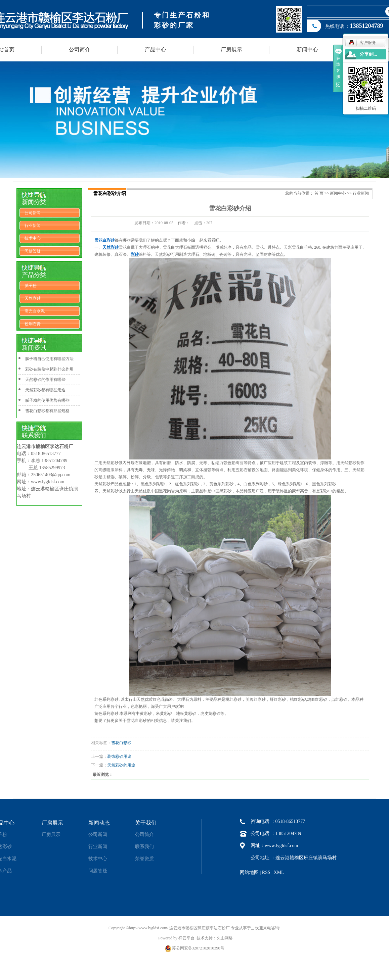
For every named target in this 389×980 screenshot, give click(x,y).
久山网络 (225, 938)
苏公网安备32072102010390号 (198, 948)
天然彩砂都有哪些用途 (45, 390)
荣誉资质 (144, 859)
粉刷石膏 (33, 324)
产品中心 (156, 50)
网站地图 (249, 872)
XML (279, 872)
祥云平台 (186, 938)
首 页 (319, 193)
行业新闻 (33, 226)
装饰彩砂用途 (119, 756)
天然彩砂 (33, 298)
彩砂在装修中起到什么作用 (49, 369)
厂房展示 (231, 50)
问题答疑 (33, 251)
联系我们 (144, 847)
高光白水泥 (35, 311)
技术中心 (33, 238)
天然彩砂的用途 (121, 765)
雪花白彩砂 (121, 743)
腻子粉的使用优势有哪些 (47, 400)
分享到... (368, 54)
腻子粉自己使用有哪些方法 (49, 359)
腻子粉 (31, 286)
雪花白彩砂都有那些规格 (47, 411)
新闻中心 (307, 50)
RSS (266, 872)
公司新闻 (33, 213)
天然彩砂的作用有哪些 (45, 380)
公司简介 (80, 50)
